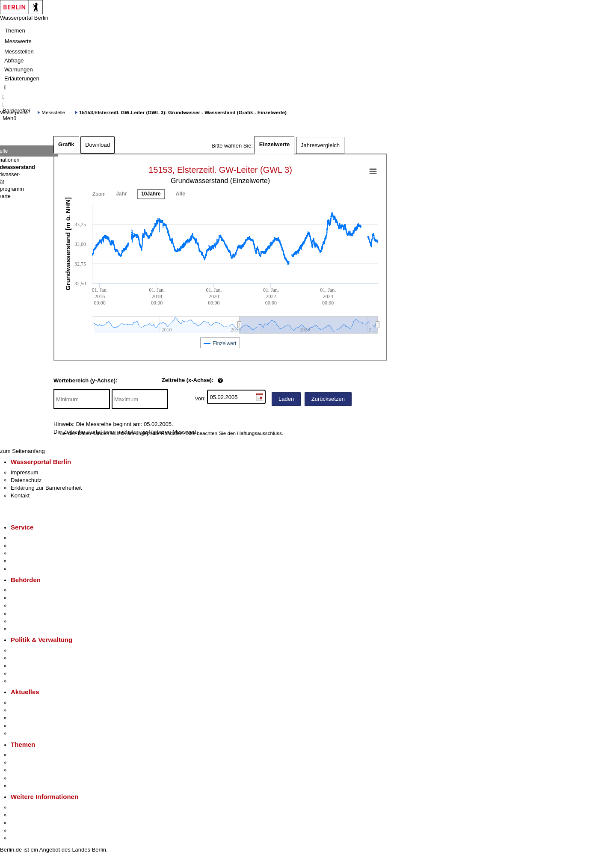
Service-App (26, 538)
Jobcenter (23, 621)
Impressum (24, 472)
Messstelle (53, 112)
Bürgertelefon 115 (33, 553)
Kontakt (20, 496)
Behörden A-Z (28, 590)
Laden (286, 399)
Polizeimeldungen (33, 710)
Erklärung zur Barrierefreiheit (46, 488)
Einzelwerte (275, 144)
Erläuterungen (22, 78)
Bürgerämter (26, 614)
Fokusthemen (28, 755)
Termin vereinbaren (34, 546)
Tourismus (23, 815)
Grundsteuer (26, 786)
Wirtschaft (23, 823)
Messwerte (18, 41)
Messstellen (19, 52)
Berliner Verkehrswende (40, 762)
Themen (15, 31)
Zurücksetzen (328, 399)
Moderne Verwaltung (36, 770)
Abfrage (14, 61)
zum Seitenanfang (22, 451)
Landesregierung (32, 650)
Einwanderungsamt (34, 629)
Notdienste (24, 561)
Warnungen (19, 70)
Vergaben (23, 681)
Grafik (66, 144)
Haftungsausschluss (259, 433)
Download (98, 145)
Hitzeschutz (25, 733)
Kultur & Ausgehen (34, 807)
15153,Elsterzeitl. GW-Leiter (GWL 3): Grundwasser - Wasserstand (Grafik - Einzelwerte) (183, 112)
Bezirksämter (27, 605)
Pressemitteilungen (34, 703)
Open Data (24, 673)
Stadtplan (22, 838)
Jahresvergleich (320, 145)
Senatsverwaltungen (36, 598)
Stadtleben (24, 830)
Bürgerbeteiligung (33, 666)
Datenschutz (26, 480)
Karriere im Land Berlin (39, 658)
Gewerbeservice (31, 569)
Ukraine (20, 726)
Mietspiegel (25, 778)
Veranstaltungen (31, 718)
